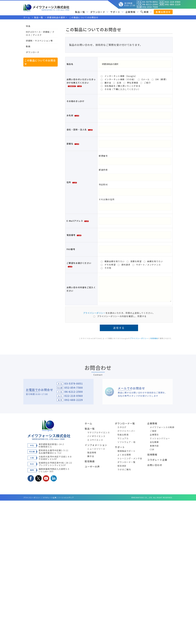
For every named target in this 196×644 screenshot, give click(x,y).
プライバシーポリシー (94, 313)
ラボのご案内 (124, 469)
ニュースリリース (96, 449)
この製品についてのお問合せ (40, 62)
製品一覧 (82, 12)
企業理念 (154, 435)
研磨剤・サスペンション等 (39, 41)
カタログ (122, 427)
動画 (28, 46)
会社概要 (154, 442)
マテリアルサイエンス (99, 432)
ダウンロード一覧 (125, 423)
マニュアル (123, 438)
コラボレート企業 (157, 460)
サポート (117, 12)
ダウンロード (99, 12)
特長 (28, 26)
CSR (152, 449)
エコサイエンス (95, 440)
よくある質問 (124, 455)
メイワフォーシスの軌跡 (162, 427)
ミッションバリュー (160, 438)
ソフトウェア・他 (126, 442)
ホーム (88, 423)
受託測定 (122, 466)
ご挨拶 (153, 431)
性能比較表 (123, 435)
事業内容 (154, 446)
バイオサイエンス (96, 436)
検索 (146, 12)
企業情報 (132, 12)
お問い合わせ (155, 465)
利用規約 (154, 338)
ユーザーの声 (92, 466)
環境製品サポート (126, 451)
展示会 (91, 456)
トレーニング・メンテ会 (130, 458)
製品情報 (92, 452)
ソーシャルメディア (66, 497)
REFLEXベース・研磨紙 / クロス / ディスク (40, 33)
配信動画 (90, 461)
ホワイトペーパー (126, 431)
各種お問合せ (163, 12)
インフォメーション (96, 445)
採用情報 (152, 454)
